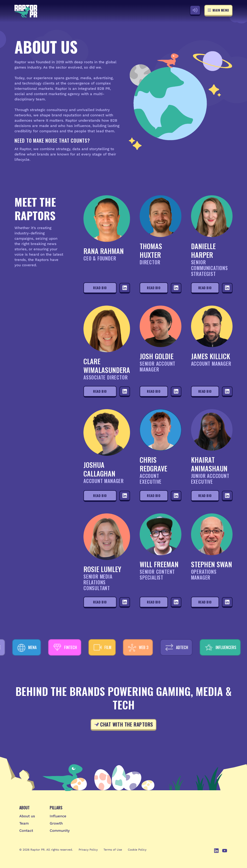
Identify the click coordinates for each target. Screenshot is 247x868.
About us (27, 816)
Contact (26, 831)
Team (24, 823)
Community (60, 831)
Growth (56, 823)
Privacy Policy (88, 850)
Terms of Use (113, 850)
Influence (58, 816)
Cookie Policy (137, 850)
